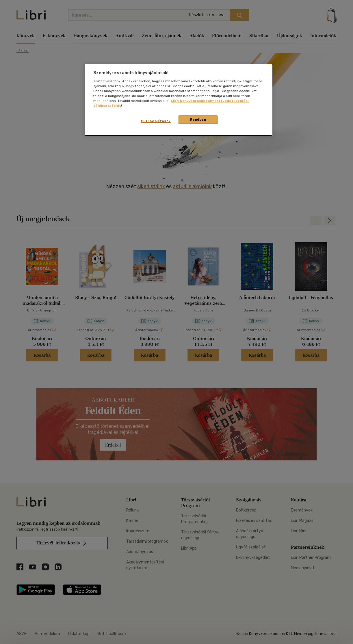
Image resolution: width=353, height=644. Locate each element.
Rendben (198, 120)
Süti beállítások (156, 121)
